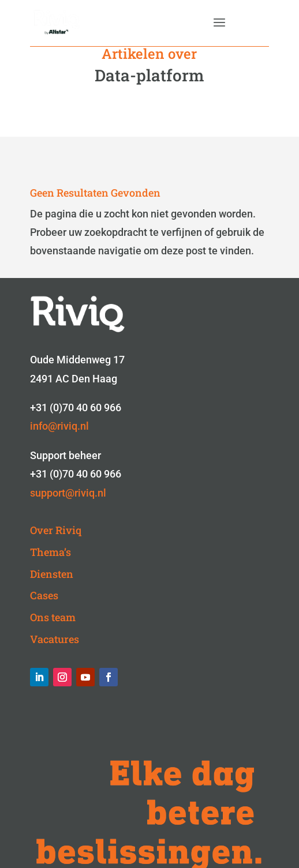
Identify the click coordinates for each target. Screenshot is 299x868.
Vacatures (55, 639)
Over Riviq (56, 530)
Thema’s (51, 552)
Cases (44, 595)
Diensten (52, 574)
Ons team (53, 617)
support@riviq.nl (68, 493)
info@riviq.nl (59, 426)
